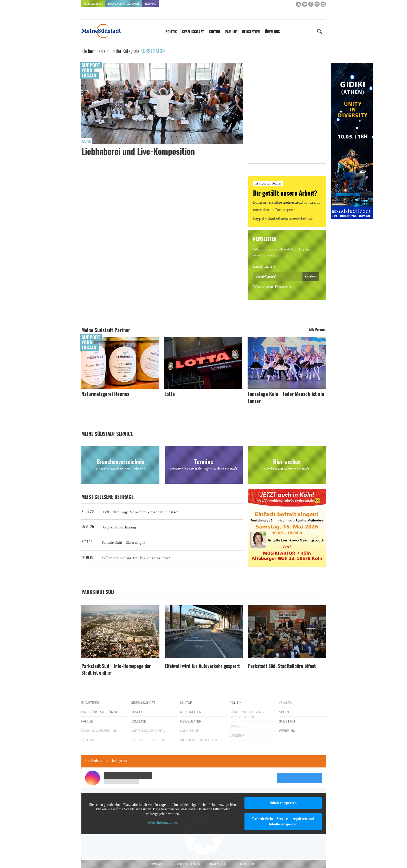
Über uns (272, 32)
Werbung (287, 731)
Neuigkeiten (191, 712)
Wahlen (286, 703)
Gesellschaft (193, 32)
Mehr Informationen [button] (163, 822)
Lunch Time (263, 267)
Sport (284, 712)
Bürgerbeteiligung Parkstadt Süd (247, 715)
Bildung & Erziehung (99, 731)
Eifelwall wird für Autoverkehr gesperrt (202, 667)
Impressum (247, 864)
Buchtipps (90, 703)
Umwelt (236, 726)
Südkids (88, 740)
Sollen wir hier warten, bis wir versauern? (136, 558)
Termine (150, 4)
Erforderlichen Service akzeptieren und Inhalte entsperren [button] (283, 821)
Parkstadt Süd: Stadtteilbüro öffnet (282, 667)
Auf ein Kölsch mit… (148, 731)
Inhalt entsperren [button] (283, 803)
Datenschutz (220, 864)
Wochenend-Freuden (271, 287)
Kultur (214, 32)
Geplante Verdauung (119, 527)
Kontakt (157, 864)
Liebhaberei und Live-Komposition (138, 152)
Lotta (170, 395)
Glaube (137, 712)
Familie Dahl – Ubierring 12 (124, 543)
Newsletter (251, 32)
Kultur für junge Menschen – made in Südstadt (141, 512)
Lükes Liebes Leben (147, 740)
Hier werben (93, 4)
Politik (171, 32)
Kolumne (138, 721)
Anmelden (311, 276)
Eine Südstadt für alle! (102, 712)
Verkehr (237, 736)
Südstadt (287, 721)
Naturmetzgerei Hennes (105, 395)
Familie (231, 32)
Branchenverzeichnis (123, 4)
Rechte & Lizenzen (187, 864)
